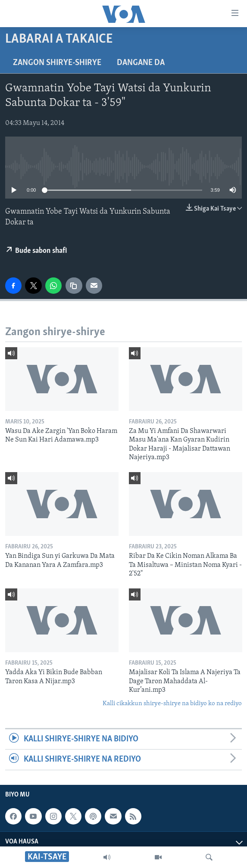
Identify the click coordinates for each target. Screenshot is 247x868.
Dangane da (141, 63)
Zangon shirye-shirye (57, 63)
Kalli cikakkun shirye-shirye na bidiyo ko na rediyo (172, 704)
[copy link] (74, 286)
